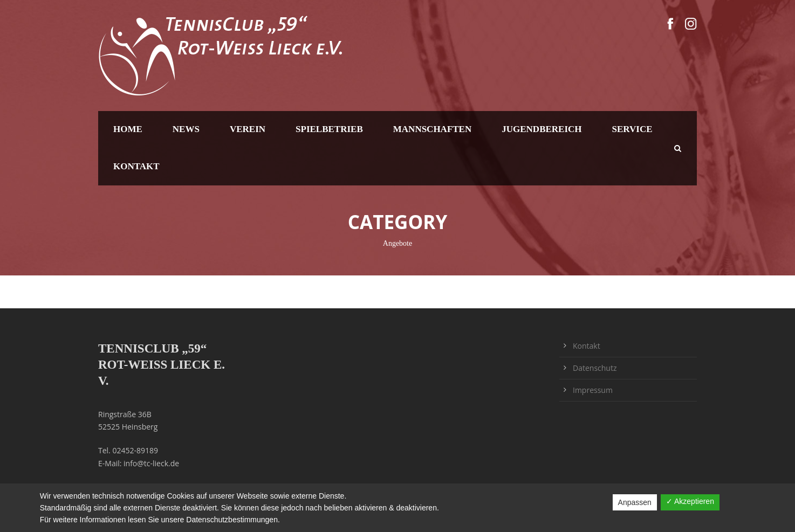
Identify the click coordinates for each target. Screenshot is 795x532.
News (186, 129)
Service (632, 129)
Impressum (593, 390)
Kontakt (136, 166)
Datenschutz (595, 368)
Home (128, 129)
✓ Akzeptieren (690, 501)
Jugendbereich (542, 129)
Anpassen (635, 502)
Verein (248, 129)
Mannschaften (432, 129)
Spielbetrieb (329, 129)
